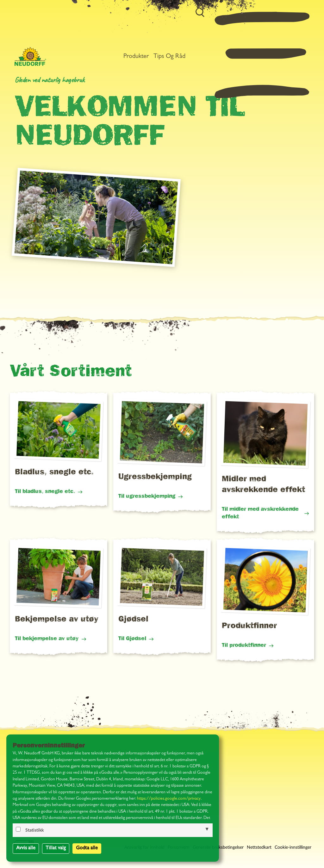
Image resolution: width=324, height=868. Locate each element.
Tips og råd (254, 20)
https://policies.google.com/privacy (169, 799)
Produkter (221, 20)
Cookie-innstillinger (293, 847)
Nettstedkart (259, 847)
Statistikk (34, 830)
